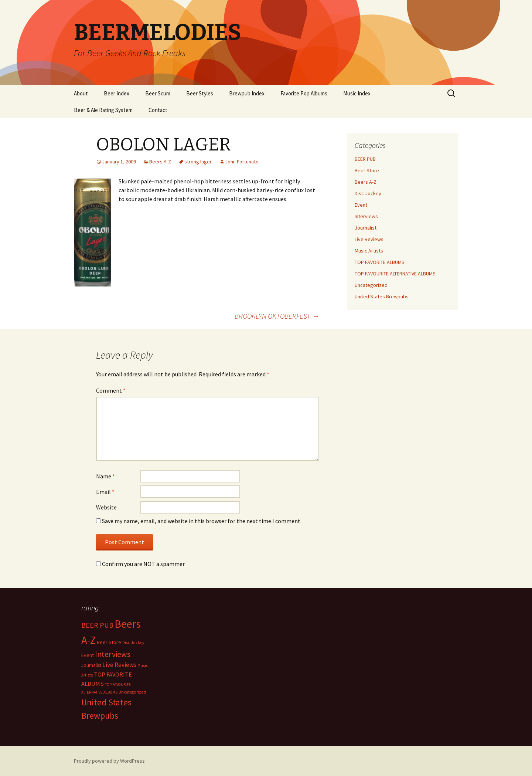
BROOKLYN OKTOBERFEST (277, 316)
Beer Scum (158, 93)
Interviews (366, 216)
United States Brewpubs (382, 296)
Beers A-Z (160, 162)
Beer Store (367, 170)
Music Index (357, 93)
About (81, 93)
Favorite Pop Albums (304, 93)
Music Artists (369, 251)
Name (105, 476)
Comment (111, 390)
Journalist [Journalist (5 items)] (91, 665)
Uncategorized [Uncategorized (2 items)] (132, 692)
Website (106, 507)
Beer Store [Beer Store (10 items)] (109, 642)
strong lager (198, 162)
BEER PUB (365, 159)
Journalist (366, 228)
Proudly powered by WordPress (109, 761)
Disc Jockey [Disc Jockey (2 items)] (133, 643)
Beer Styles (200, 93)
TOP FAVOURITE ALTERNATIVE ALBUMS (395, 274)
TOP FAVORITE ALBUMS (380, 262)
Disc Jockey (368, 193)
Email (105, 492)
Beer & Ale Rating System (103, 110)
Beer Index (117, 93)
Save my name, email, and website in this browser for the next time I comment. (202, 521)
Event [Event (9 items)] (88, 655)
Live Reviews (369, 239)
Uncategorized (371, 285)
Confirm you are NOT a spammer (140, 564)
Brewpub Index (247, 93)
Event (361, 205)
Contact (158, 110)
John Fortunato (242, 162)
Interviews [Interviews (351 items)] (113, 654)
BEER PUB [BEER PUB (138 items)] (97, 625)
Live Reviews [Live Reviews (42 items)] (119, 665)
